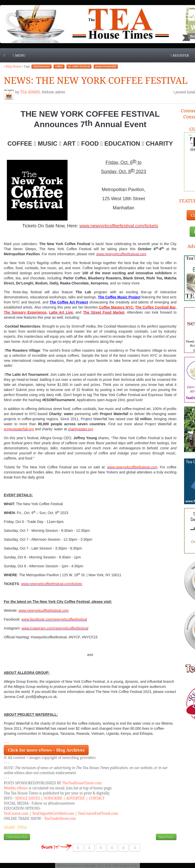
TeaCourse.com (16, 813)
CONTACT (97, 798)
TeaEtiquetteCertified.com (53, 813)
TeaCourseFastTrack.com (98, 813)
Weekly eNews (16, 788)
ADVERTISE (76, 798)
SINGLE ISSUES (28, 798)
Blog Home (12, 66)
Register (180, 55)
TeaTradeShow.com (60, 818)
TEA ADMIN (30, 92)
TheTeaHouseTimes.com (82, 783)
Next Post (166, 837)
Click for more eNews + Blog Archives (46, 750)
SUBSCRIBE (53, 798)
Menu (19, 55)
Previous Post (17, 837)
